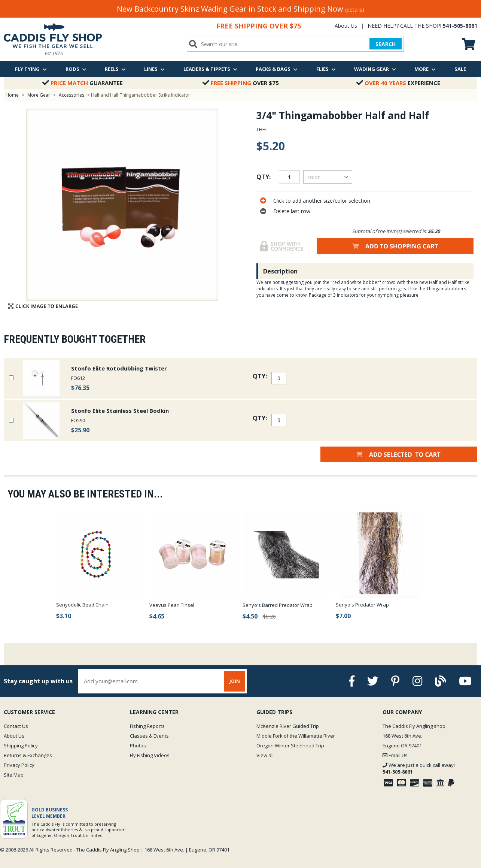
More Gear (39, 95)
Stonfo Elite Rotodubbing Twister (119, 368)
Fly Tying (31, 69)
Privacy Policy (19, 765)
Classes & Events (149, 736)
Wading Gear (375, 69)
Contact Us (16, 726)
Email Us (395, 755)
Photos (138, 745)
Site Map (14, 775)
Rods (76, 69)
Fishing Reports (147, 726)
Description (280, 271)
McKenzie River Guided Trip (288, 726)
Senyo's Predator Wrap (362, 605)
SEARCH (386, 44)
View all (265, 755)
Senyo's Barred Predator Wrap (278, 605)
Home (12, 95)
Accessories (72, 95)
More (425, 69)
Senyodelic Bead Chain (82, 605)
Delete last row (292, 211)
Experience (398, 83)
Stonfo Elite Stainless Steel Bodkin (120, 411)
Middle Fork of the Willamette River (296, 736)
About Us (346, 26)
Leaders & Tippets (210, 69)
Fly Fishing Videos (150, 755)
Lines (154, 69)
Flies (326, 69)
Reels (115, 69)
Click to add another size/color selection (322, 201)
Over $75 (241, 83)
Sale (460, 69)
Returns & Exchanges (28, 755)
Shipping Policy (21, 745)
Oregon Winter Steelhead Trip (290, 745)
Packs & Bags (277, 69)
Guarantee (83, 83)
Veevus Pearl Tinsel (172, 605)
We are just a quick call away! (419, 768)
